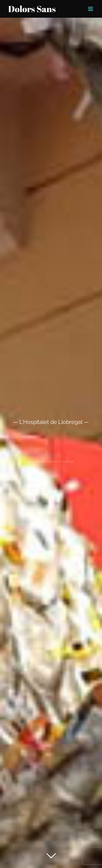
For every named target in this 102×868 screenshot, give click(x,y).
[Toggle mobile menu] (91, 9)
